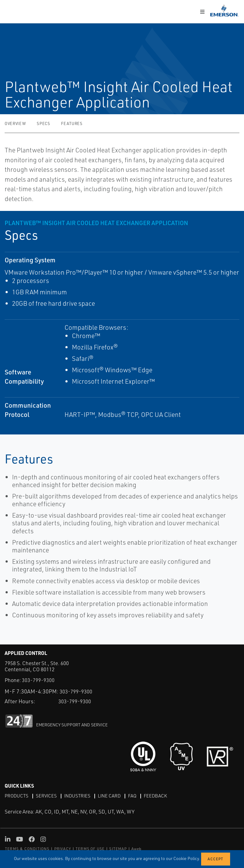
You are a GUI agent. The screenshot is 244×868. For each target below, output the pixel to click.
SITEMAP (118, 849)
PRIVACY (63, 849)
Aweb (137, 849)
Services (48, 796)
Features (72, 123)
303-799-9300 (38, 680)
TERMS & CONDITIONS (27, 849)
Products (17, 796)
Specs (43, 123)
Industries (80, 796)
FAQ (137, 796)
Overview (15, 123)
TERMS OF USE (90, 849)
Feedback (161, 796)
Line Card (113, 796)
